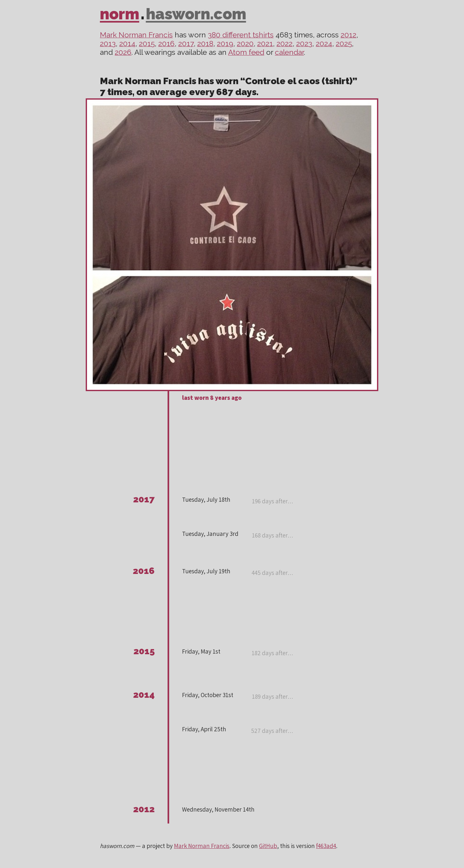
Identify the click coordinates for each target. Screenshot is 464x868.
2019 (225, 44)
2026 (123, 52)
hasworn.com (196, 14)
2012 (348, 35)
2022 (285, 44)
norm (120, 14)
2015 (147, 44)
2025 (344, 44)
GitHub (268, 846)
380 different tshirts (241, 35)
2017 (186, 44)
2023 (304, 44)
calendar (289, 52)
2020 (245, 44)
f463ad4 (326, 846)
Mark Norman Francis (136, 35)
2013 (108, 44)
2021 (265, 44)
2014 (127, 44)
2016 (166, 44)
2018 (205, 44)
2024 (324, 44)
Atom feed (246, 52)
